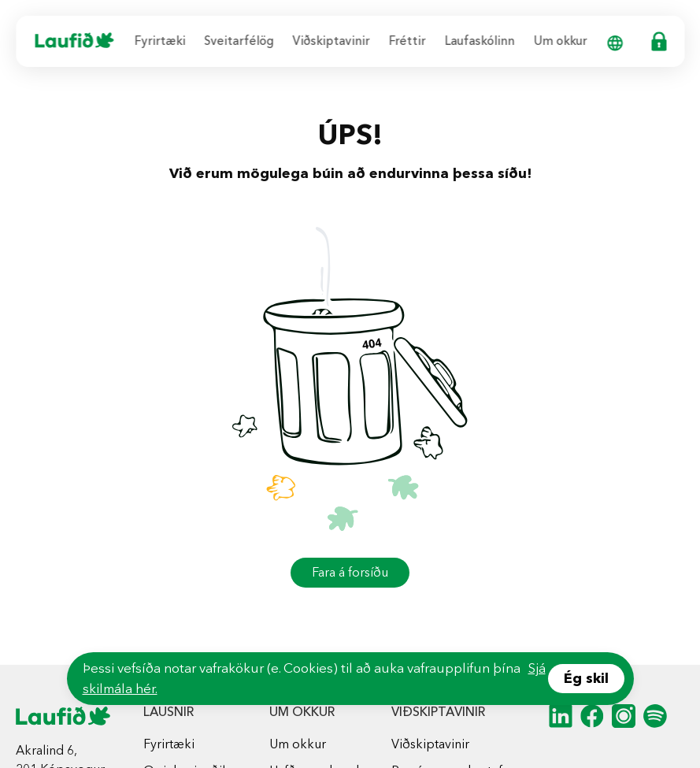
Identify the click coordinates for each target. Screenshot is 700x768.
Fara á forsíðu (350, 572)
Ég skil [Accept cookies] (586, 678)
